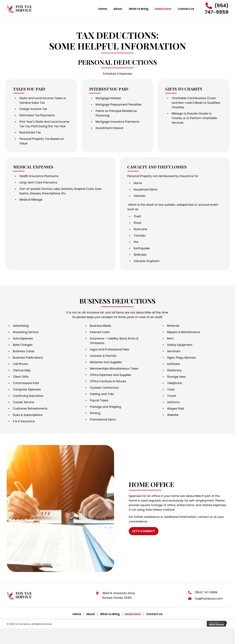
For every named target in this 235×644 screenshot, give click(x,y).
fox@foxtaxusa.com (209, 599)
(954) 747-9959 (206, 592)
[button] (215, 9)
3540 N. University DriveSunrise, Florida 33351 (118, 595)
